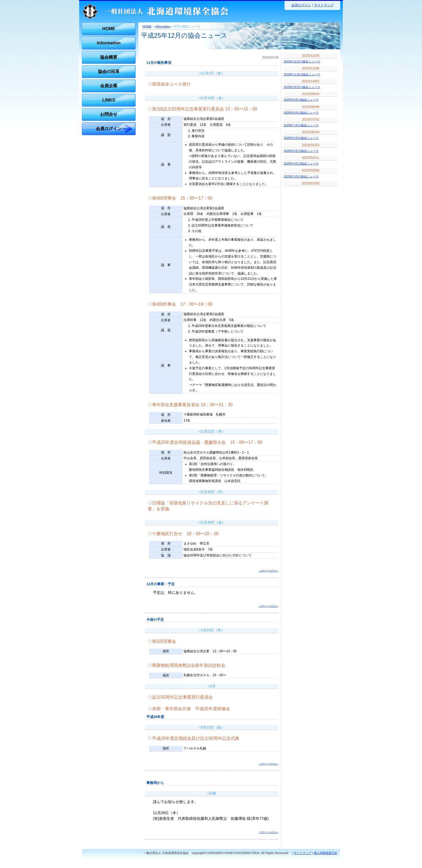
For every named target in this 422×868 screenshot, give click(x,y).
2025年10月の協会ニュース (302, 87)
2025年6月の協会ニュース (301, 138)
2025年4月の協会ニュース (301, 163)
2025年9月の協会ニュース (301, 100)
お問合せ (109, 114)
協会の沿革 (109, 72)
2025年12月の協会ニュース (302, 61)
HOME (109, 29)
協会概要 (109, 57)
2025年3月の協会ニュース (301, 176)
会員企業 (109, 86)
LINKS (109, 100)
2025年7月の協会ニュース (301, 125)
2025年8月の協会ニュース (301, 113)
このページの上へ (269, 571)
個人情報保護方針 (326, 853)
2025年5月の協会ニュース (301, 151)
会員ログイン (301, 5)
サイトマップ (324, 5)
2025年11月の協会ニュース (302, 74)
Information (109, 43)
